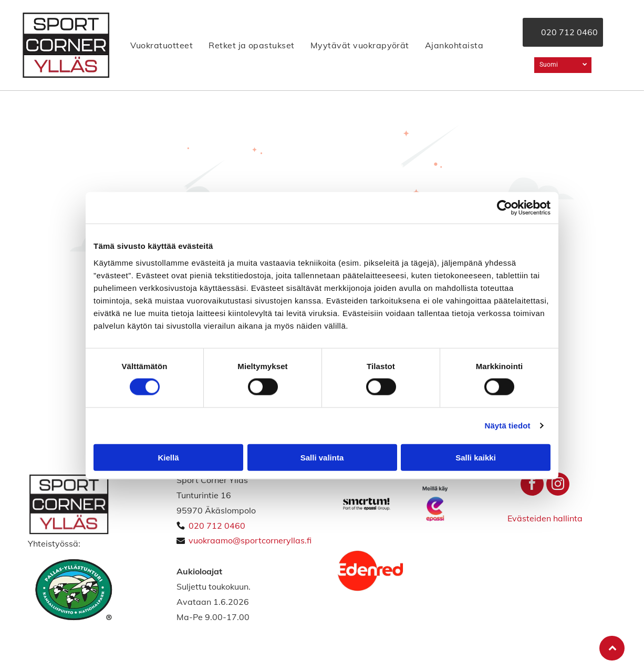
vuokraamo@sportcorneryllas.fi (250, 540)
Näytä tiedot (508, 426)
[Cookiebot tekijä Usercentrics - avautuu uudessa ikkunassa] (505, 208)
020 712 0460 (217, 526)
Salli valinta (322, 457)
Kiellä (168, 457)
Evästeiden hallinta (545, 518)
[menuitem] (162, 45)
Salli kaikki (476, 457)
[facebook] (532, 485)
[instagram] (558, 485)
